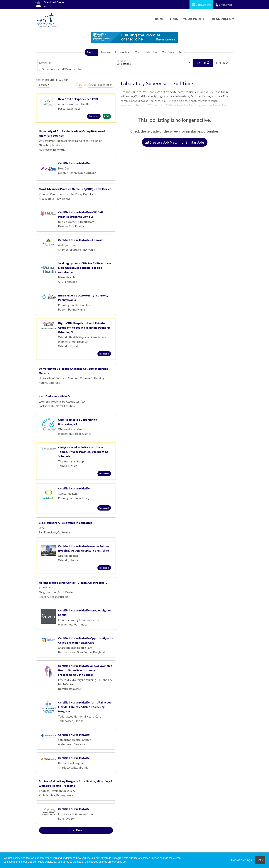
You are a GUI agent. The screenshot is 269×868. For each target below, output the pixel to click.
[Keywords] (76, 63)
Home (160, 19)
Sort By (43, 85)
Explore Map (123, 52)
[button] (222, 63)
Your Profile (195, 19)
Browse (105, 52)
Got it (260, 860)
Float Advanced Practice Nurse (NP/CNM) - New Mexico (75, 189)
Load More (76, 830)
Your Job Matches (146, 52)
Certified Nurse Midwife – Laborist (81, 240)
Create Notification (100, 85)
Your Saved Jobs (172, 52)
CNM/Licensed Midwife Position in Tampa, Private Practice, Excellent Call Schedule (84, 452)
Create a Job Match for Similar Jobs (175, 142)
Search (91, 52)
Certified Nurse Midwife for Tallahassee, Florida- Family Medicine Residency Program (85, 707)
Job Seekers (201, 5)
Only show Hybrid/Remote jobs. (62, 69)
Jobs (174, 19)
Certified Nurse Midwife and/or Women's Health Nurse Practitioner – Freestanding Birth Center (85, 670)
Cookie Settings (241, 860)
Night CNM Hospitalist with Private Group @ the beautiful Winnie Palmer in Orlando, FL (84, 328)
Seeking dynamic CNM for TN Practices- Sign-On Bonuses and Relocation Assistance (85, 268)
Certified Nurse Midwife (74, 163)
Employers (224, 5)
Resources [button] (222, 19)
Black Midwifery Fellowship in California (66, 523)
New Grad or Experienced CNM (78, 99)
